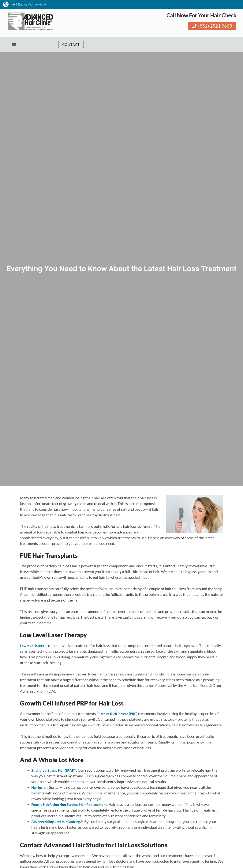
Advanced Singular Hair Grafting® (57, 822)
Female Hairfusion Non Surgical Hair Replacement (69, 805)
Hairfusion (39, 787)
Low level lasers (32, 646)
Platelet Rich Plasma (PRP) (117, 714)
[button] (14, 45)
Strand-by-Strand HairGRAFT (54, 770)
